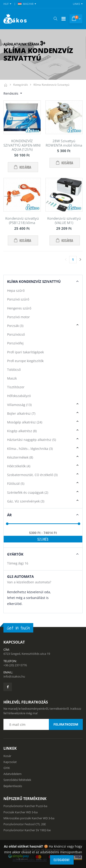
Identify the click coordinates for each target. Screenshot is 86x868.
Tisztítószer (16, 387)
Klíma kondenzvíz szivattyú (51, 85)
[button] (55, 19)
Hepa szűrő (16, 291)
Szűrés (43, 539)
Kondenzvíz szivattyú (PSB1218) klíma (22, 220)
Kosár (7, 756)
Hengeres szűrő (19, 308)
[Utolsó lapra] (80, 260)
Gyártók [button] (15, 554)
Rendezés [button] (11, 93)
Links (76, 4)
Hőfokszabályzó (19, 396)
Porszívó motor (18, 317)
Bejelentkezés (13, 786)
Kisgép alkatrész (22, 431)
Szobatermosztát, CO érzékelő (32, 475)
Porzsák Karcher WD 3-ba (21, 812)
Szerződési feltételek (17, 780)
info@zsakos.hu (14, 676)
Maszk (12, 378)
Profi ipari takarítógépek (25, 352)
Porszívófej (15, 343)
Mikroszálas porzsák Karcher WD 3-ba (29, 818)
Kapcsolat (10, 762)
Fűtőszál (16, 484)
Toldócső (14, 370)
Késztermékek (20, 457)
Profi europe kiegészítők (25, 361)
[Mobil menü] (63, 19)
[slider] (7, 524)
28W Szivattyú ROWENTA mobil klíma (64, 143)
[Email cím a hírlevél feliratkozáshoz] (43, 724)
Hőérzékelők (19, 466)
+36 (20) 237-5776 (15, 665)
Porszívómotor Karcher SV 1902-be (27, 830)
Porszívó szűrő (18, 299)
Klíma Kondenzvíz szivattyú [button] (34, 281)
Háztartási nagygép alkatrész (32, 440)
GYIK (7, 768)
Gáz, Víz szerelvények (26, 501)
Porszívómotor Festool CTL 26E (25, 824)
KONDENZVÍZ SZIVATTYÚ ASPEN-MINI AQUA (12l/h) (22, 145)
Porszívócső (16, 334)
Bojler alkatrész (21, 413)
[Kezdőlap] (6, 85)
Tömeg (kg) (18, 563)
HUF (6, 4)
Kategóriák (21, 85)
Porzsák (15, 326)
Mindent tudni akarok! (30, 860)
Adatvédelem (12, 774)
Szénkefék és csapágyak (28, 492)
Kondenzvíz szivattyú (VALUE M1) (64, 220)
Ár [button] (9, 515)
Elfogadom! (62, 860)
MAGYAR (26, 4)
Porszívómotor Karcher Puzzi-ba (25, 806)
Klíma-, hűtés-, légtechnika (30, 449)
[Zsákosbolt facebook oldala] (8, 687)
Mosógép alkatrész (25, 422)
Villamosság (19, 405)
